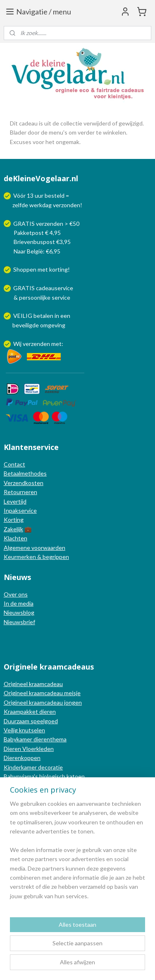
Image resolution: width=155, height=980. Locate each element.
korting (58, 269)
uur (39, 195)
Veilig (11, 730)
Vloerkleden (37, 749)
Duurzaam (17, 721)
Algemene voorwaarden (35, 548)
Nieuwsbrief (19, 622)
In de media (19, 603)
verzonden (67, 205)
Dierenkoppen (22, 758)
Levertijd (15, 501)
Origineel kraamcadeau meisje (42, 693)
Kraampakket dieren (30, 711)
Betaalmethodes (25, 473)
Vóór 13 (24, 195)
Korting (14, 520)
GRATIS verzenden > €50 (46, 224)
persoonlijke (35, 297)
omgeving (53, 325)
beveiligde (26, 325)
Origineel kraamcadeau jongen (43, 702)
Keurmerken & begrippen (36, 557)
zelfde (20, 205)
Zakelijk (13, 529)
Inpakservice (20, 510)
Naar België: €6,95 (37, 251)
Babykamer (18, 739)
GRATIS (25, 288)
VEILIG (23, 316)
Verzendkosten (24, 483)
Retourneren (20, 492)
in (57, 316)
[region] (77, 853)
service (60, 297)
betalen (43, 316)
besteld (55, 195)
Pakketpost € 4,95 (33, 233)
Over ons (16, 594)
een (65, 316)
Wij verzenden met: (38, 344)
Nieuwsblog (19, 612)
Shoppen (25, 269)
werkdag (41, 205)
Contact (14, 464)
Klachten (15, 538)
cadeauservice (55, 288)
